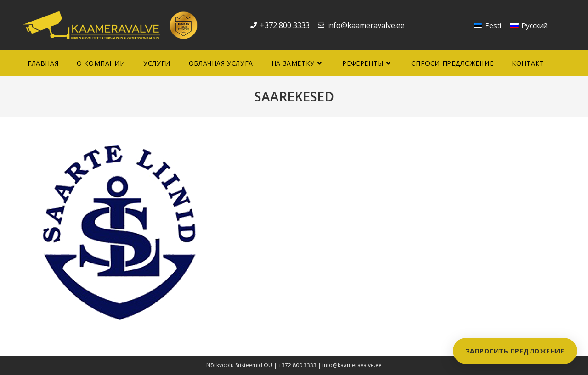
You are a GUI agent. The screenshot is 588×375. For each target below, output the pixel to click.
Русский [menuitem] (534, 25)
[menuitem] (488, 25)
